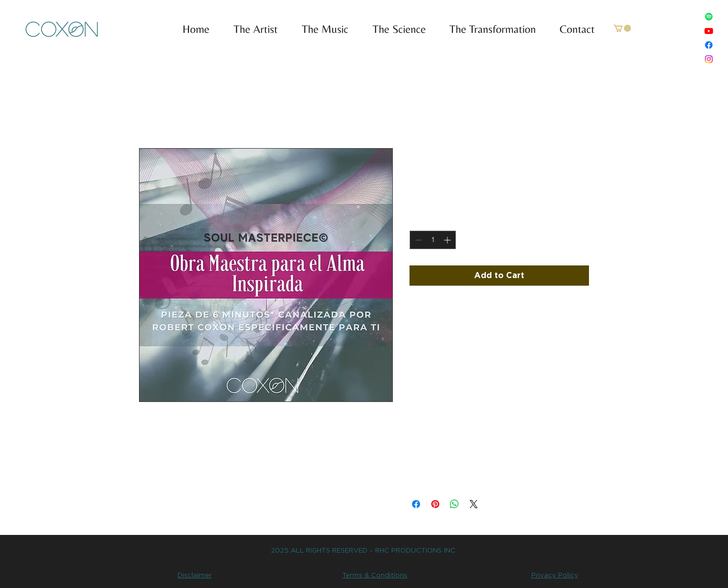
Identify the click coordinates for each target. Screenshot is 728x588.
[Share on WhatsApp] (454, 504)
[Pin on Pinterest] (435, 504)
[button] (321, 29)
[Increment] (448, 240)
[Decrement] (417, 240)
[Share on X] (474, 504)
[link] (622, 28)
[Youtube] (709, 31)
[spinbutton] (433, 240)
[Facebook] (709, 45)
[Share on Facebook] (416, 504)
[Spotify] (709, 17)
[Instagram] (709, 59)
